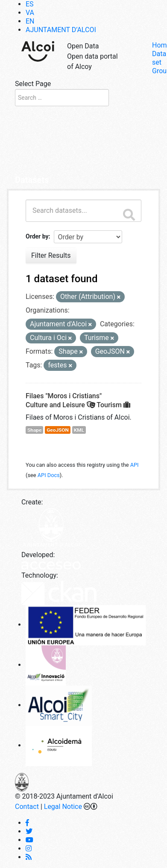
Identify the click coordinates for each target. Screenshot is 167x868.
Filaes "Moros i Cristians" (64, 396)
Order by (37, 236)
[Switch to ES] (30, 4)
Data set (159, 58)
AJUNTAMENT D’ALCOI (61, 30)
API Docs (49, 475)
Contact (27, 807)
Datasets (32, 180)
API (135, 465)
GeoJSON (58, 430)
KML (79, 430)
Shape (34, 430)
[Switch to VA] (30, 13)
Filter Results (51, 255)
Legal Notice (63, 807)
